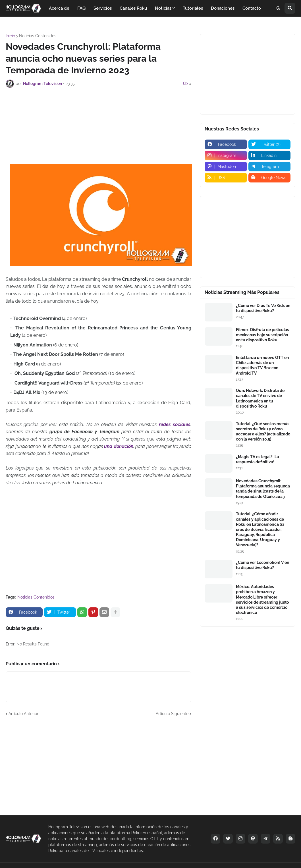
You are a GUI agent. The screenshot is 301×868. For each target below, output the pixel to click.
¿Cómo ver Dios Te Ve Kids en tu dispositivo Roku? (263, 308)
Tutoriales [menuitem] (193, 8)
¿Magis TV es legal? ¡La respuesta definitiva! (258, 459)
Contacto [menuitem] (252, 8)
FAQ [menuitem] (81, 8)
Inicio (10, 36)
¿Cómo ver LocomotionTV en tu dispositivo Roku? (262, 565)
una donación (119, 446)
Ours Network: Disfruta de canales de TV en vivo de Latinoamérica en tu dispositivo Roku (260, 398)
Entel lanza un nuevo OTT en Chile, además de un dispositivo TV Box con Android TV (262, 365)
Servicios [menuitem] (103, 8)
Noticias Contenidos (38, 36)
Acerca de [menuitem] (59, 8)
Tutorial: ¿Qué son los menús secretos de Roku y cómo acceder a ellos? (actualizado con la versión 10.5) (263, 432)
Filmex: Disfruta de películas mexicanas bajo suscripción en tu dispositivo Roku (262, 335)
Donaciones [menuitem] (223, 8)
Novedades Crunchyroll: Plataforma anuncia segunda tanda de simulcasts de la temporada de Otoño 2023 (263, 489)
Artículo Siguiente (172, 714)
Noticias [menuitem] (163, 8)
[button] (278, 8)
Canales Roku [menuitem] (133, 8)
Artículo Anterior (23, 714)
